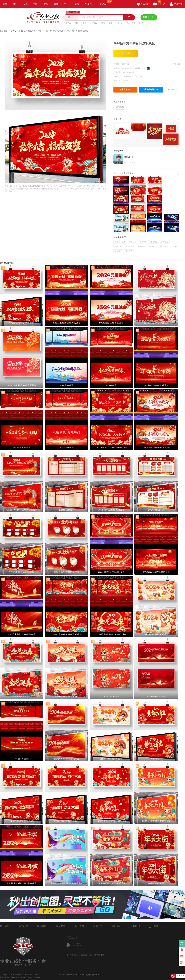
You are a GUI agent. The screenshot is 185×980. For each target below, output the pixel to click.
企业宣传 (93, 23)
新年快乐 (165, 242)
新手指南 (79, 926)
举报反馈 (176, 64)
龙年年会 (163, 247)
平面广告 (22, 31)
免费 (77, 4)
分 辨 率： (118, 72)
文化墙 (84, 23)
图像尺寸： (118, 76)
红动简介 (116, 926)
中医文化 (119, 23)
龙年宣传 (173, 247)
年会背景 (133, 242)
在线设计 (89, 4)
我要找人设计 (149, 17)
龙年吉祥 (152, 247)
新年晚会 (129, 251)
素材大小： (118, 80)
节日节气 (37, 31)
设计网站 (13, 31)
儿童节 (103, 23)
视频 (56, 4)
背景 (46, 4)
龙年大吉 (118, 247)
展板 (30, 31)
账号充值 (61, 926)
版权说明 (135, 926)
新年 (116, 242)
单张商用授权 (125, 90)
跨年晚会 (141, 247)
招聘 (76, 23)
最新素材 (5, 926)
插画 (36, 4)
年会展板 (154, 242)
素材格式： (118, 68)
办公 (66, 4)
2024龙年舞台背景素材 (124, 173)
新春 (124, 242)
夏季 (111, 23)
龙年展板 (118, 251)
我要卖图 (182, 943)
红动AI (104, 3)
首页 (5, 4)
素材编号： (118, 64)
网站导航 (42, 926)
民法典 (68, 23)
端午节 (141, 23)
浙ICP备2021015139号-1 (30, 975)
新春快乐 (143, 242)
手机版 (154, 926)
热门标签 (23, 926)
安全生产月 (131, 23)
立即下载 (126, 53)
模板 (15, 4)
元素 (25, 4)
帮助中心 (98, 926)
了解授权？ (173, 90)
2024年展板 (130, 247)
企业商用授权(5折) (151, 90)
